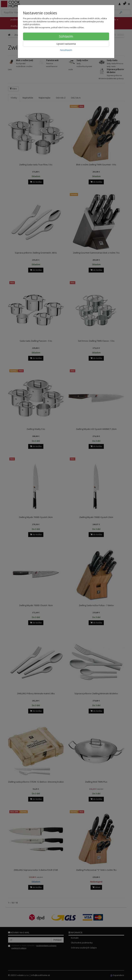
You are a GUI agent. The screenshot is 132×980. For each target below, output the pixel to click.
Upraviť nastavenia (66, 44)
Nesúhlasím (66, 50)
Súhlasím (66, 36)
